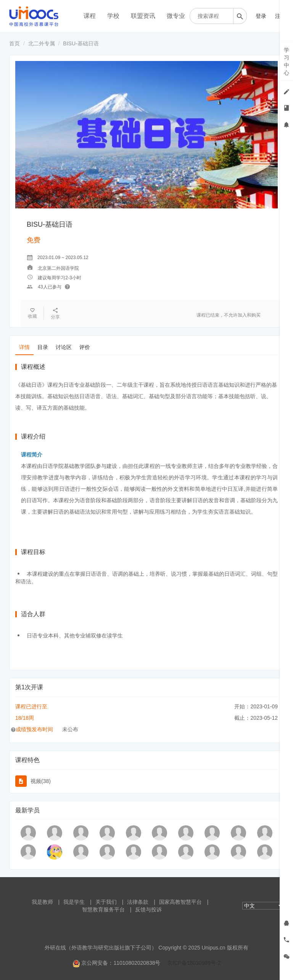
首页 (14, 43)
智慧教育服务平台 (103, 910)
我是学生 (74, 902)
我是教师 (42, 902)
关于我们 (106, 902)
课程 (90, 16)
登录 (261, 16)
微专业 (176, 16)
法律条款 (138, 902)
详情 (24, 347)
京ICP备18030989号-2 (194, 963)
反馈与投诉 (148, 910)
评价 (85, 347)
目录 (43, 347)
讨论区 (64, 347)
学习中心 (287, 61)
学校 (113, 16)
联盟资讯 (143, 16)
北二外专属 (42, 43)
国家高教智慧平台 (180, 902)
